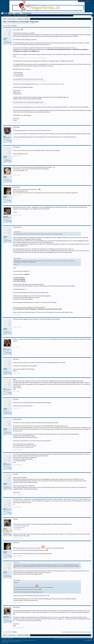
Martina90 (6, 216)
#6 (91, 215)
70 (11, 202)
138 (11, 222)
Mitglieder (18, 13)
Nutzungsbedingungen (88, 640)
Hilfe (80, 639)
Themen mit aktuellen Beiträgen (20, 15)
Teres (5, 389)
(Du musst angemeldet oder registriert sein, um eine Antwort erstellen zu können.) (77, 632)
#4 (91, 175)
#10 (91, 373)
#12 (91, 408)
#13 (91, 450)
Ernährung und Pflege (16, 24)
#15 (91, 495)
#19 (91, 603)
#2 (91, 139)
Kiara (5, 136)
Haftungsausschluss (71, 639)
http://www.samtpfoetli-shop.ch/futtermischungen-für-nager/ (50, 84)
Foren (6, 13)
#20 (91, 628)
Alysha (5, 176)
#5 (91, 195)
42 (11, 182)
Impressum (56, 639)
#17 (91, 538)
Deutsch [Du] (10, 639)
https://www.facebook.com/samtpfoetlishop (23, 447)
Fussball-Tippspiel (27, 13)
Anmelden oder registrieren (85, 1)
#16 (91, 507)
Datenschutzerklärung (63, 639)
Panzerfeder (6, 617)
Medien (11, 13)
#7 (91, 315)
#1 (91, 123)
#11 (91, 391)
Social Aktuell (4, 639)
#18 (91, 556)
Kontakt (77, 639)
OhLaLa (5, 528)
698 (11, 142)
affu (4, 348)
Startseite (83, 639)
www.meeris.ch (17, 529)
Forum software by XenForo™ (12, 640)
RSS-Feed (91, 639)
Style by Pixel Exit (5, 642)
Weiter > (15, 26)
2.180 (10, 536)
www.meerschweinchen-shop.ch (21, 526)
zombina (29, 24)
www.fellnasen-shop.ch (19, 527)
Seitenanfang (88, 639)
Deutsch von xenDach (29, 640)
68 (11, 44)
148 (11, 394)
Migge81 (5, 196)
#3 (91, 156)
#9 (91, 347)
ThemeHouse (18, 641)
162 (11, 354)
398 (11, 622)
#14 (91, 465)
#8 (91, 327)
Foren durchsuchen (7, 15)
